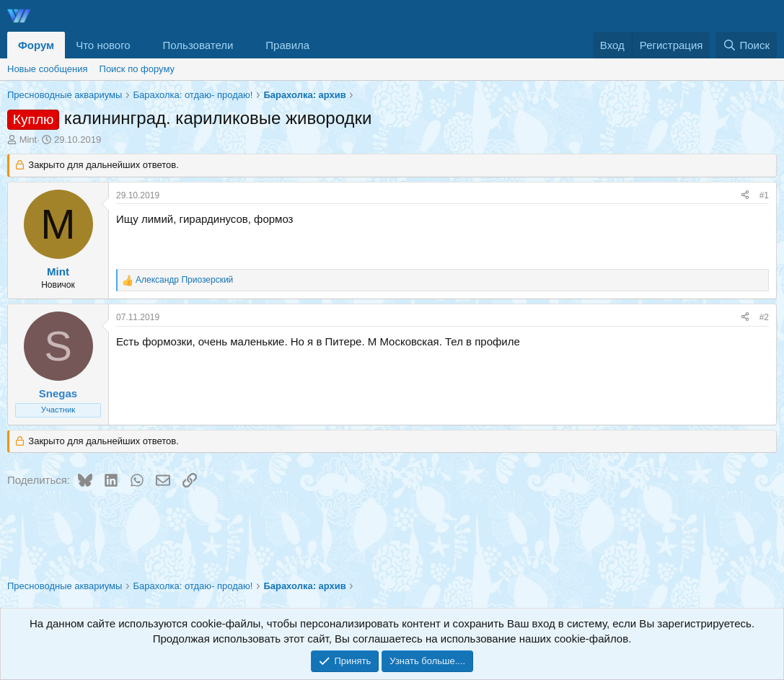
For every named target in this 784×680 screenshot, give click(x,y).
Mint (28, 140)
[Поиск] (746, 45)
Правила (287, 45)
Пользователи (198, 45)
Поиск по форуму (137, 69)
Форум (36, 45)
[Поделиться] (745, 196)
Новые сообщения (48, 69)
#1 (764, 195)
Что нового (103, 45)
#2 (764, 317)
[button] (142, 45)
